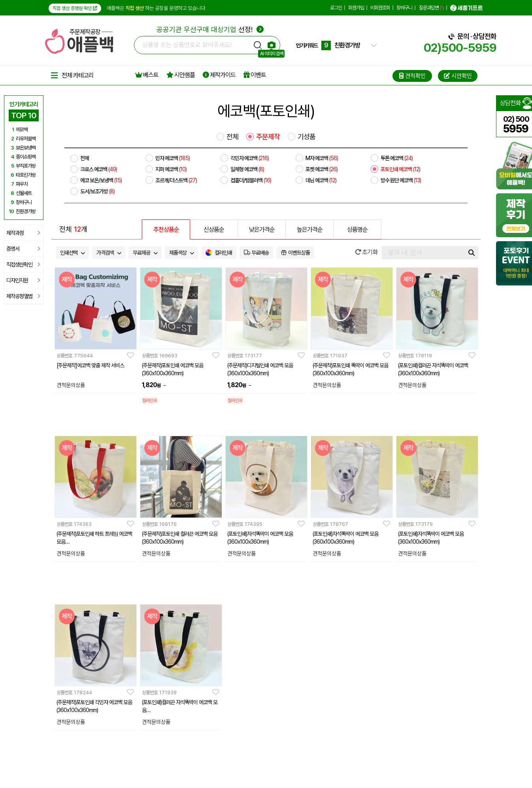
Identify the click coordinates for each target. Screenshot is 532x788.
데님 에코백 (321, 180)
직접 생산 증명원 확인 (75, 8)
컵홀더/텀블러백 (251, 180)
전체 (232, 137)
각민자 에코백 (250, 158)
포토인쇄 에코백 (400, 169)
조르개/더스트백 (176, 180)
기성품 (307, 137)
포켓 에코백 (322, 169)
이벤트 (255, 75)
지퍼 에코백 (171, 169)
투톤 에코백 (397, 158)
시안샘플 (181, 75)
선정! (210, 29)
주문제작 (268, 137)
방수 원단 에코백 (401, 180)
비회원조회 (380, 8)
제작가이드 (219, 75)
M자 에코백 (322, 158)
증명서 (23, 249)
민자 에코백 (173, 158)
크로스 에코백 (99, 169)
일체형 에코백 (247, 169)
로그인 (336, 8)
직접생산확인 (23, 265)
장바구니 (404, 8)
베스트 (147, 75)
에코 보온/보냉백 (101, 180)
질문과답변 (431, 8)
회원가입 (356, 8)
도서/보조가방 (97, 191)
